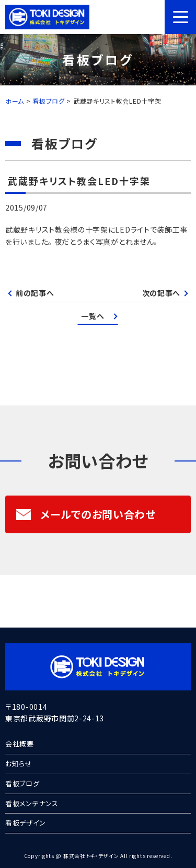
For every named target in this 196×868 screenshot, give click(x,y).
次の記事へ (162, 293)
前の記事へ (35, 293)
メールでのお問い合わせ (86, 514)
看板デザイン (25, 823)
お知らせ (19, 763)
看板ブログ (22, 783)
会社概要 (20, 744)
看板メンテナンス (32, 803)
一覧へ (93, 316)
